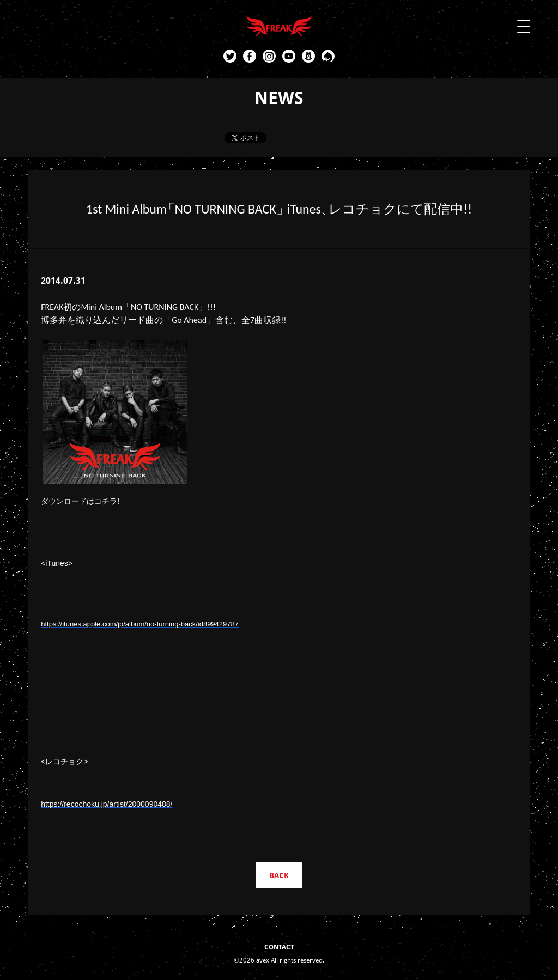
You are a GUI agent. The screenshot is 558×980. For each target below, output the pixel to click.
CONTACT (279, 947)
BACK (279, 875)
